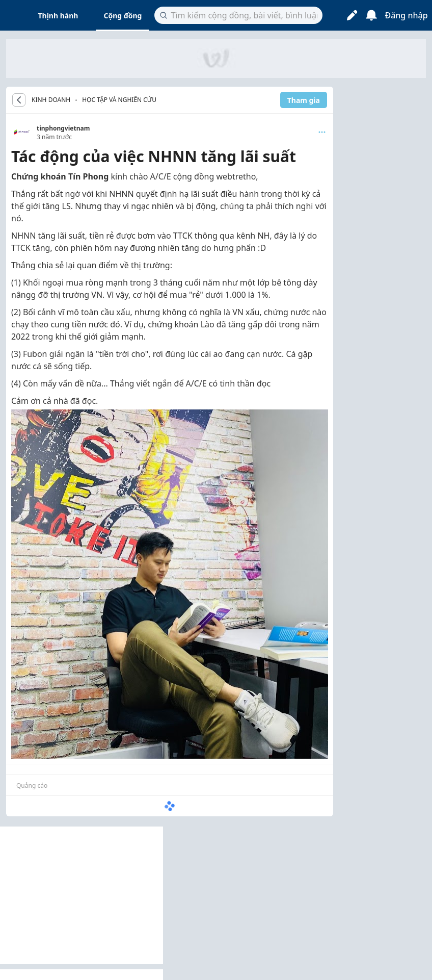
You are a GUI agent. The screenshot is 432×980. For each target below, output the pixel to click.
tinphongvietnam (63, 128)
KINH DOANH (51, 100)
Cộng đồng (123, 16)
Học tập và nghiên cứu (119, 100)
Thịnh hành (58, 16)
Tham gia (304, 100)
